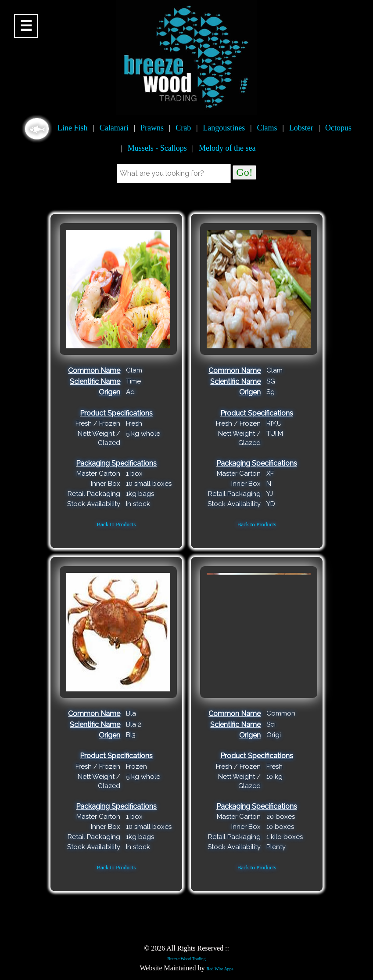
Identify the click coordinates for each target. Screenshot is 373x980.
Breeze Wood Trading (186, 959)
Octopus (338, 128)
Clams (267, 128)
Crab (183, 128)
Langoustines (224, 128)
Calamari (114, 128)
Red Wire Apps (220, 969)
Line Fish (73, 128)
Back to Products (117, 524)
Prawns (152, 128)
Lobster (301, 128)
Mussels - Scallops (157, 148)
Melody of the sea (227, 148)
